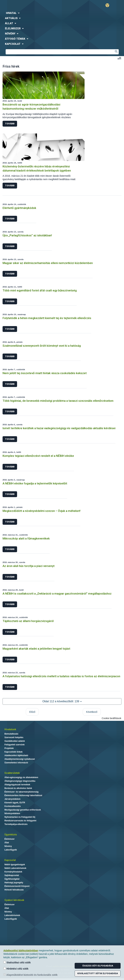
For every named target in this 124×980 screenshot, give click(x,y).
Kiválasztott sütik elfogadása (98, 973)
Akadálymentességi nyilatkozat (20, 759)
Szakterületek (12, 773)
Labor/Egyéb (11, 850)
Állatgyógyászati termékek (17, 785)
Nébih (31, 5)
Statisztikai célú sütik (17, 962)
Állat (7, 843)
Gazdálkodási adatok (15, 741)
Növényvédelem (12, 813)
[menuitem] (62, 13)
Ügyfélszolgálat (12, 879)
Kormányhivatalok (13, 872)
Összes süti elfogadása (98, 966)
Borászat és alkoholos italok (18, 788)
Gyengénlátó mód (109, 5)
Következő (92, 712)
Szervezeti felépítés (14, 737)
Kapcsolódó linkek (13, 752)
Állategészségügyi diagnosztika (20, 781)
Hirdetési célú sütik (16, 969)
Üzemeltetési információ (16, 763)
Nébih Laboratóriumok (15, 868)
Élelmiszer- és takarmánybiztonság (21, 792)
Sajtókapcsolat (12, 875)
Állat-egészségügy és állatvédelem (21, 777)
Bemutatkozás (11, 734)
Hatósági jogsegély (14, 883)
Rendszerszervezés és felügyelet (20, 821)
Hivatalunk (10, 729)
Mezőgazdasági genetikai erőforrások (23, 810)
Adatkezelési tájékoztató (16, 755)
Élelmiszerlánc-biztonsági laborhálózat (23, 795)
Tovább (10, 124)
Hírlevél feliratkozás (14, 890)
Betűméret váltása (119, 58)
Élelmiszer (9, 839)
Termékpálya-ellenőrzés (16, 824)
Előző (32, 712)
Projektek (9, 748)
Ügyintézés (11, 835)
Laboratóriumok (12, 915)
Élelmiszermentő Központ (17, 886)
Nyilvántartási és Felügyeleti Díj (20, 817)
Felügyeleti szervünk (15, 745)
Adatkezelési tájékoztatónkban (21, 950)
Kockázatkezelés (13, 806)
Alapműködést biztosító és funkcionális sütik (30, 975)
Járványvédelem (12, 799)
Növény (8, 846)
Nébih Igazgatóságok (15, 865)
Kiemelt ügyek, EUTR (15, 803)
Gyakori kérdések (14, 900)
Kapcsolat (10, 860)
